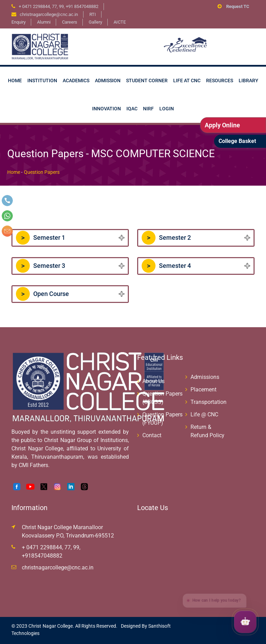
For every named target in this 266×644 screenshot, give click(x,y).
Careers (70, 22)
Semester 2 (166, 238)
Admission (108, 80)
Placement (203, 389)
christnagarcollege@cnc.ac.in (58, 567)
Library (249, 80)
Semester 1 (41, 238)
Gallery (95, 22)
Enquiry (19, 22)
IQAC (132, 109)
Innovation (107, 109)
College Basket (237, 141)
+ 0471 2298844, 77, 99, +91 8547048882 (59, 6)
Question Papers (42, 172)
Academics (76, 80)
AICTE (120, 22)
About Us (153, 381)
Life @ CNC (204, 414)
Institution (42, 80)
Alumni (44, 22)
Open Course (42, 294)
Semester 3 (41, 266)
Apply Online (222, 125)
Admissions (205, 377)
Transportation (209, 402)
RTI (93, 14)
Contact (152, 435)
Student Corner (147, 80)
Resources (220, 80)
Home (15, 80)
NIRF (148, 109)
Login (167, 109)
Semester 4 (166, 266)
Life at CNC (187, 80)
